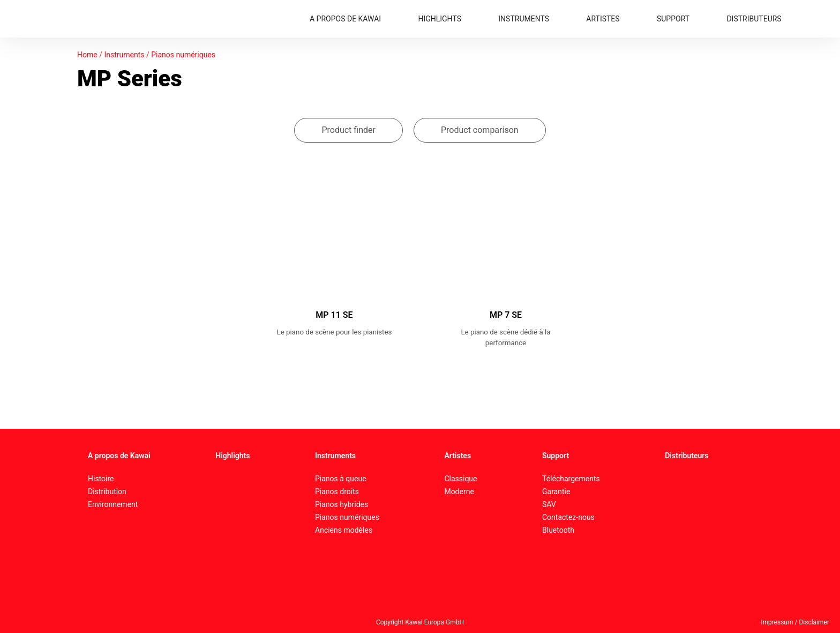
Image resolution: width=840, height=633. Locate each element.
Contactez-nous (568, 517)
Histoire (101, 479)
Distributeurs (687, 456)
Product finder (348, 130)
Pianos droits (337, 491)
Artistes (457, 456)
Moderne (459, 491)
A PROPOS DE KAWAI (345, 19)
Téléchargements (571, 479)
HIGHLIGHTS (440, 19)
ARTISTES (603, 19)
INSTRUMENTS (524, 19)
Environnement (113, 504)
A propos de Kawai (119, 456)
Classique (460, 479)
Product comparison (480, 130)
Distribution (107, 491)
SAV (549, 504)
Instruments (124, 55)
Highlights (232, 456)
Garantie (556, 491)
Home (87, 55)
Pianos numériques (183, 55)
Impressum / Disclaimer (795, 622)
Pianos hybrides (342, 504)
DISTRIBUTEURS (754, 19)
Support (556, 456)
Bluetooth (558, 530)
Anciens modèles (344, 530)
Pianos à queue (341, 479)
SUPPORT (673, 19)
